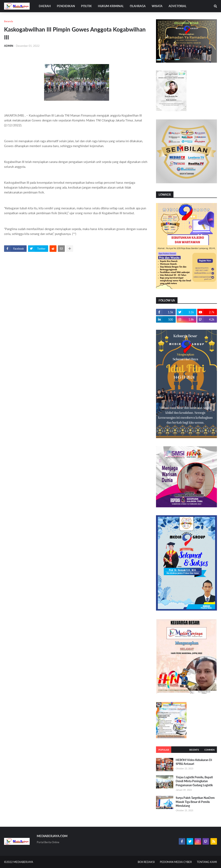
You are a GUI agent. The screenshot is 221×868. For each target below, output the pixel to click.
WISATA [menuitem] (157, 6)
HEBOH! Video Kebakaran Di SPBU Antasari (194, 762)
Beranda (9, 21)
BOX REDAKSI (146, 862)
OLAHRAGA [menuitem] (138, 6)
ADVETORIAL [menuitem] (178, 6)
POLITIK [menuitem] (86, 6)
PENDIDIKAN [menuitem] (66, 6)
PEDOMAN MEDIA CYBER (176, 862)
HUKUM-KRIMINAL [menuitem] (111, 6)
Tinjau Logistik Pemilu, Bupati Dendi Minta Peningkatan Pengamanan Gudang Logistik (194, 781)
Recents (194, 750)
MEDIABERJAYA (23, 862)
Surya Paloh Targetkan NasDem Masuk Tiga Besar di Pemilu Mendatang (195, 802)
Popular (164, 750)
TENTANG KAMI (207, 862)
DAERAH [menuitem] (45, 6)
